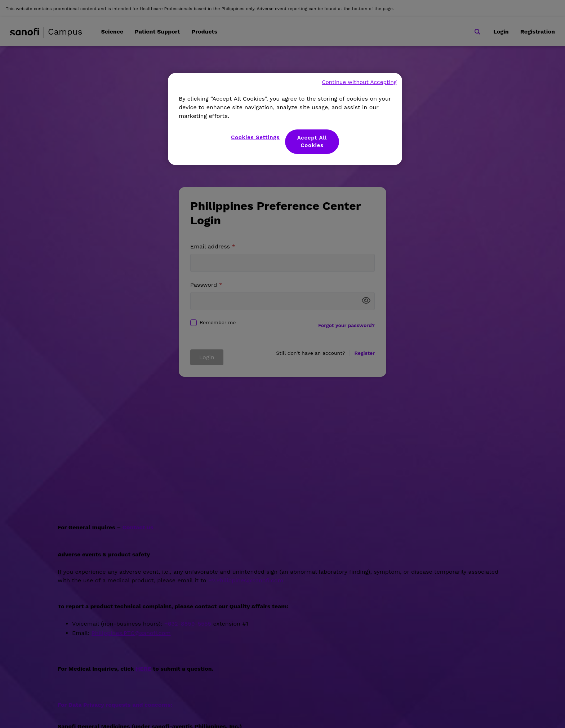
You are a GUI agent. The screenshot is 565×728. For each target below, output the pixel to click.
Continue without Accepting (359, 82)
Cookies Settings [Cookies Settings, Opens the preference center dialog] (255, 137)
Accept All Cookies (312, 142)
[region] (285, 119)
